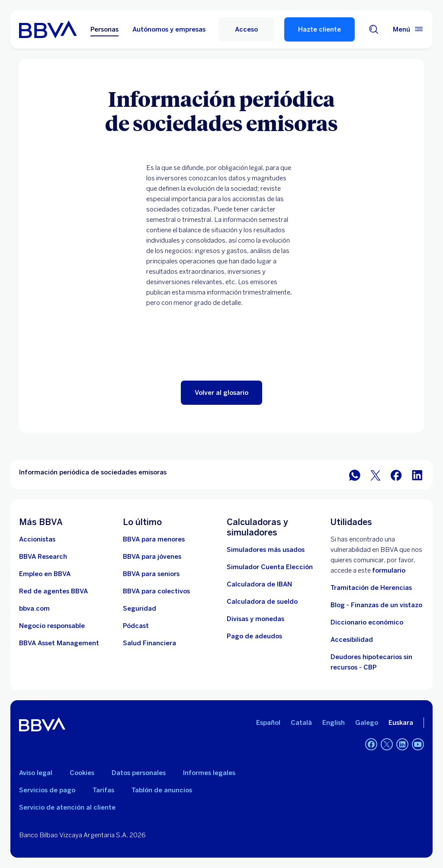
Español (268, 723)
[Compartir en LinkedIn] (417, 475)
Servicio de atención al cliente (67, 807)
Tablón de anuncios (162, 790)
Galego (367, 723)
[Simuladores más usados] (266, 550)
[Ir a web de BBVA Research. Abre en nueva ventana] (43, 557)
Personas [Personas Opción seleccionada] (104, 29)
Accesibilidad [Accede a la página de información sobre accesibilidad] (352, 640)
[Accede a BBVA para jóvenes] (152, 557)
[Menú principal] (408, 29)
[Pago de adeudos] (254, 636)
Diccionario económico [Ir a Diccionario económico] (367, 622)
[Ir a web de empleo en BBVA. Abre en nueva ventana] (45, 574)
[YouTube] (418, 744)
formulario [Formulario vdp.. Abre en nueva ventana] (389, 570)
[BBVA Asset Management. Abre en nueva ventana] (59, 643)
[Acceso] (246, 29)
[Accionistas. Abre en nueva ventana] (37, 539)
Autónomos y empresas (169, 29)
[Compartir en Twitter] (376, 475)
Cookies (82, 773)
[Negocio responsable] (52, 626)
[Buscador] (374, 29)
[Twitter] (387, 744)
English (334, 723)
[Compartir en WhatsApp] (355, 475)
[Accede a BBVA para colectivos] (156, 591)
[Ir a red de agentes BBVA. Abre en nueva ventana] (53, 591)
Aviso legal (36, 773)
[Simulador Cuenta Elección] (270, 567)
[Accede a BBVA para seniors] (151, 574)
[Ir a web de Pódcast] (136, 626)
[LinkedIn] (402, 744)
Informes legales (209, 773)
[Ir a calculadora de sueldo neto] (262, 602)
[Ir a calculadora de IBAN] (259, 584)
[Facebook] (371, 744)
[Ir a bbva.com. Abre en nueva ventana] (34, 609)
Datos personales (139, 773)
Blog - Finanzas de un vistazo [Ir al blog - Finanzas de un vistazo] (376, 605)
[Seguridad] (140, 609)
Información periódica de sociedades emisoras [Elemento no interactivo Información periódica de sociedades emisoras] (93, 472)
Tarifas (103, 790)
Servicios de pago (47, 790)
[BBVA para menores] (154, 539)
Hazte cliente (319, 29)
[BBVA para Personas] (48, 29)
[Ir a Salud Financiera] (149, 643)
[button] (221, 393)
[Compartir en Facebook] (396, 475)
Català (301, 723)
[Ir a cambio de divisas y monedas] (255, 619)
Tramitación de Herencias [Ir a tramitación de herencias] (371, 588)
